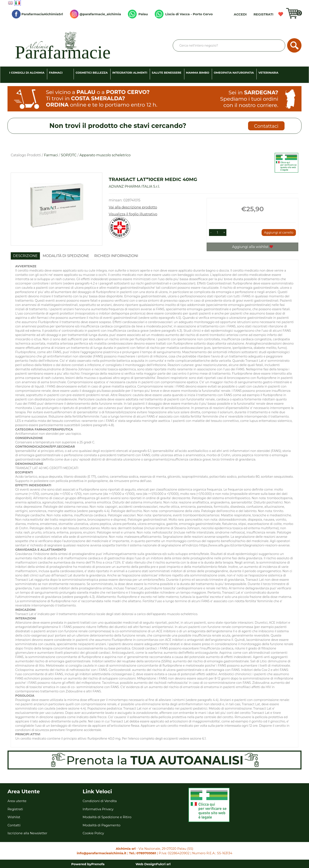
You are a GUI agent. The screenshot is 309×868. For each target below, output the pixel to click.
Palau (138, 14)
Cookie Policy (93, 833)
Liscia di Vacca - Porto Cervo (184, 14)
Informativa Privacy (98, 809)
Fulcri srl (163, 864)
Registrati (264, 14)
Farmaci (56, 73)
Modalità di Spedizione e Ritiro (107, 817)
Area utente (17, 801)
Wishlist (281, 14)
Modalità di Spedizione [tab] (66, 256)
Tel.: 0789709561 (142, 853)
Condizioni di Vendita (100, 801)
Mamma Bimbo (198, 73)
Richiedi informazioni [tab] (116, 256)
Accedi (240, 14)
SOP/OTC (69, 155)
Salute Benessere (167, 73)
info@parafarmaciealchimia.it (102, 853)
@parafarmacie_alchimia (95, 14)
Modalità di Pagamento (101, 825)
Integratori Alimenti (130, 73)
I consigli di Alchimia (27, 73)
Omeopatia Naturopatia (234, 73)
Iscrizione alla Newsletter (27, 833)
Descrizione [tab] (25, 256)
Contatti (14, 825)
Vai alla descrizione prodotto (133, 207)
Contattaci (266, 126)
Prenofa (98, 864)
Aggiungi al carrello (279, 233)
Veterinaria (268, 73)
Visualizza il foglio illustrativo (133, 214)
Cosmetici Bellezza (92, 73)
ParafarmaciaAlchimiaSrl (37, 14)
